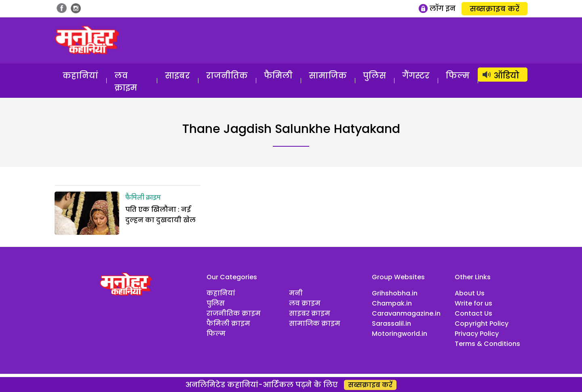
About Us (470, 293)
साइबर (177, 76)
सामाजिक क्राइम (315, 324)
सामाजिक (328, 76)
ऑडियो (507, 76)
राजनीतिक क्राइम (234, 313)
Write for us (473, 303)
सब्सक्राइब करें (494, 9)
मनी (296, 293)
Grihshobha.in (395, 293)
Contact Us (473, 313)
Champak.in (392, 303)
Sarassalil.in (391, 324)
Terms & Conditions (487, 344)
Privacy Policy (477, 334)
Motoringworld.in (400, 334)
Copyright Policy (482, 324)
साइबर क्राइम (310, 313)
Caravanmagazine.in (406, 313)
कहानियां (80, 76)
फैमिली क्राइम (143, 198)
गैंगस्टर (416, 76)
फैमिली (278, 76)
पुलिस (374, 76)
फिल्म (458, 76)
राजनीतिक (227, 76)
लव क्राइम (126, 82)
